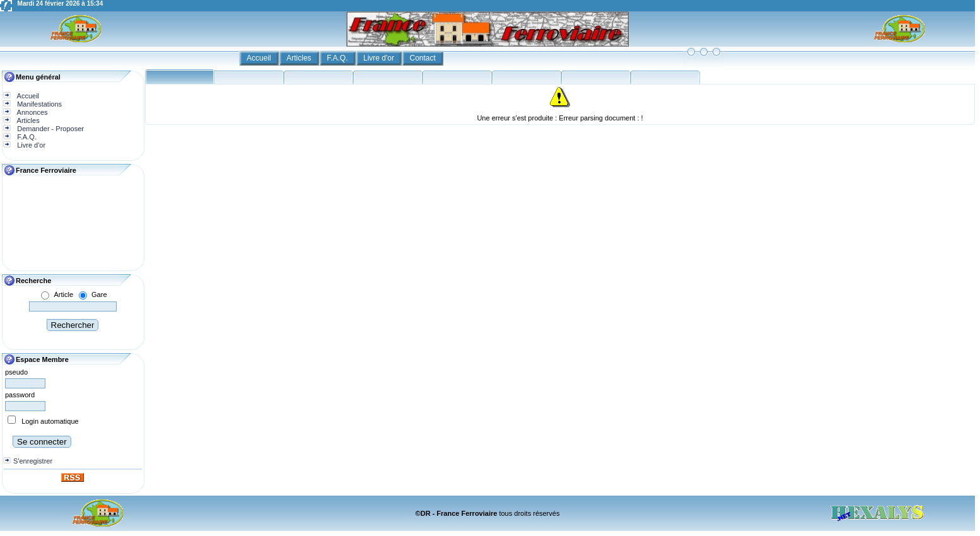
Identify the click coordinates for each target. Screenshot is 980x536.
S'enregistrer (33, 461)
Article (63, 294)
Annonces (31, 112)
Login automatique (50, 421)
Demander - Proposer (50, 129)
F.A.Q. (338, 58)
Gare (99, 294)
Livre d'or (380, 58)
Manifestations (38, 104)
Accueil (260, 58)
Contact (424, 58)
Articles (300, 58)
